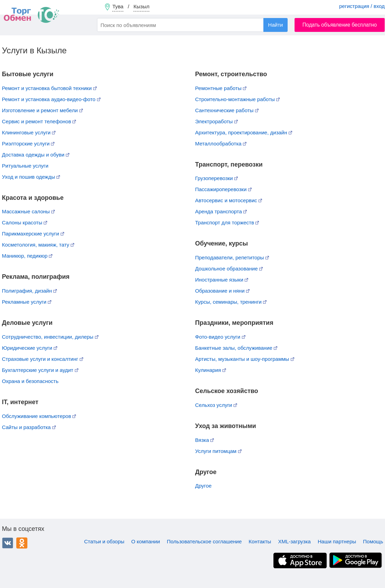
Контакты (260, 541)
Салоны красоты (25, 222)
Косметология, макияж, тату (38, 245)
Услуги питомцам (218, 451)
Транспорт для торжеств (227, 222)
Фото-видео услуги (220, 337)
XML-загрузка (294, 541)
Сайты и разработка (29, 427)
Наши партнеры (337, 541)
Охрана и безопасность (30, 381)
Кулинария (211, 370)
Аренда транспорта (221, 211)
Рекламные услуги (27, 302)
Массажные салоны (28, 211)
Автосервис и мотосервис (229, 200)
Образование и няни (222, 291)
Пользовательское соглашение (204, 541)
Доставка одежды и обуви (36, 155)
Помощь (373, 541)
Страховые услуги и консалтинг (43, 359)
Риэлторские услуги (28, 144)
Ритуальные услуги (25, 166)
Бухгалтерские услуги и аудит (40, 370)
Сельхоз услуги (216, 405)
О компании (146, 541)
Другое (203, 486)
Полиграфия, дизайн (29, 291)
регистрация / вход (362, 6)
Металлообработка (221, 144)
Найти (276, 25)
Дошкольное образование (229, 269)
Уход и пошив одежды (31, 177)
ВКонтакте (8, 543)
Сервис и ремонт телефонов (39, 121)
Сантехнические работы (227, 110)
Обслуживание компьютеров (39, 416)
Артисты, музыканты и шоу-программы (245, 359)
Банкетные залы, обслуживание (236, 348)
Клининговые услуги (29, 132)
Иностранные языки (222, 280)
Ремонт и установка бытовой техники (49, 88)
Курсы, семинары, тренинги (231, 302)
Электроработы (216, 121)
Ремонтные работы (221, 88)
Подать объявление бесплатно (340, 25)
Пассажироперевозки (223, 189)
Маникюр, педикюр (27, 256)
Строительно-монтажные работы (237, 99)
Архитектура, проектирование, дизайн (244, 132)
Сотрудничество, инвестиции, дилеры (50, 337)
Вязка (204, 440)
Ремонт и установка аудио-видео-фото (51, 99)
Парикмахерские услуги (33, 234)
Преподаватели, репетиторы (232, 257)
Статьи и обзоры (104, 541)
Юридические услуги (30, 348)
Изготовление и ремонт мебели (42, 110)
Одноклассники (22, 543)
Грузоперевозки (216, 178)
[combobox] (192, 25)
